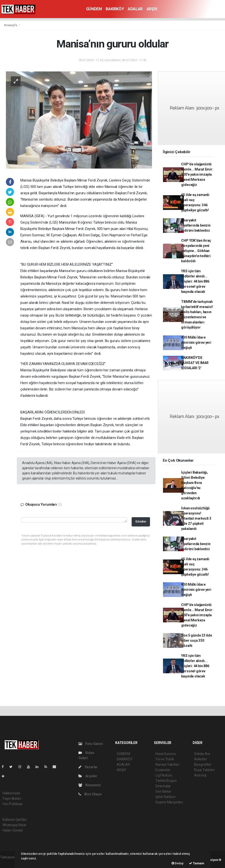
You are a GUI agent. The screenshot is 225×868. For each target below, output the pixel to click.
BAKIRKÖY (115, 9)
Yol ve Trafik (165, 759)
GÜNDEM (94, 9)
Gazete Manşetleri (169, 802)
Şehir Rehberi (165, 797)
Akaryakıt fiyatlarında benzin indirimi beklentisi (196, 225)
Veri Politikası (12, 804)
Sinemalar (163, 786)
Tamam (197, 863)
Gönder (141, 521)
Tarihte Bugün (166, 781)
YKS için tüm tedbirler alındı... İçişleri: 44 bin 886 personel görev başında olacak (195, 281)
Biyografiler (203, 765)
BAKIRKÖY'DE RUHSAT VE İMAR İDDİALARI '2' (195, 363)
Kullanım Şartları (15, 820)
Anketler (200, 759)
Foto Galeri (91, 744)
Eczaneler (163, 770)
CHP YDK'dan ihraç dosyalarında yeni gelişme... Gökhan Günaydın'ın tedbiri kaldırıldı (196, 251)
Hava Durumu (166, 754)
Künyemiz (90, 785)
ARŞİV (152, 9)
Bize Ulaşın (90, 794)
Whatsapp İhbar (14, 825)
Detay (178, 863)
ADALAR (135, 9)
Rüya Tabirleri (204, 770)
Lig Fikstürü (164, 775)
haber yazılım (10, 862)
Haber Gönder (13, 830)
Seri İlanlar (163, 791)
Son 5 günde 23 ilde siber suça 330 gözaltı (196, 640)
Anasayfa (11, 25)
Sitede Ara (202, 754)
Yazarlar (88, 767)
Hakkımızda (11, 793)
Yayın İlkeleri (12, 799)
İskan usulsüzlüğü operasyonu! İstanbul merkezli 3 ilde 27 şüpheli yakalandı (196, 518)
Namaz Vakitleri (167, 765)
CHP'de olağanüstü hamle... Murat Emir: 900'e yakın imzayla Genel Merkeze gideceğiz (197, 174)
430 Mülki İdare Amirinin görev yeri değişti (196, 343)
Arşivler (88, 776)
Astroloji (200, 775)
